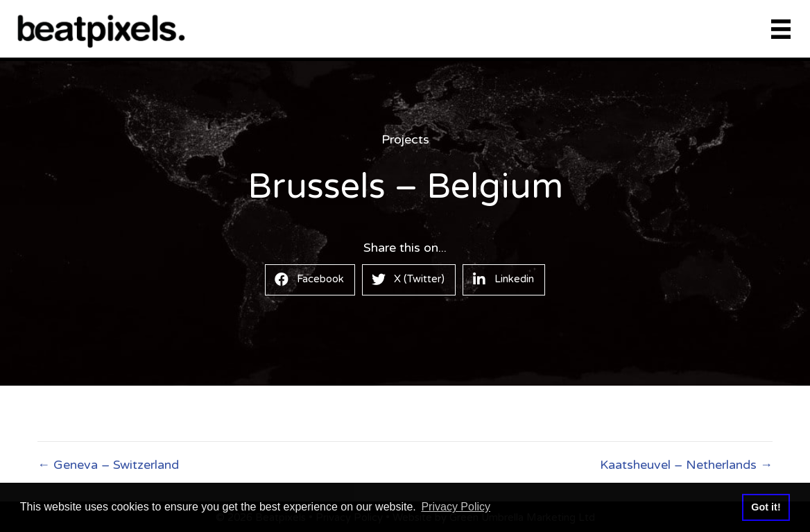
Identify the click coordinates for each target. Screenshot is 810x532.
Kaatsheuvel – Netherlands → (686, 465)
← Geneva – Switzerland (108, 465)
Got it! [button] (766, 507)
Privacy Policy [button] (456, 507)
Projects (405, 139)
